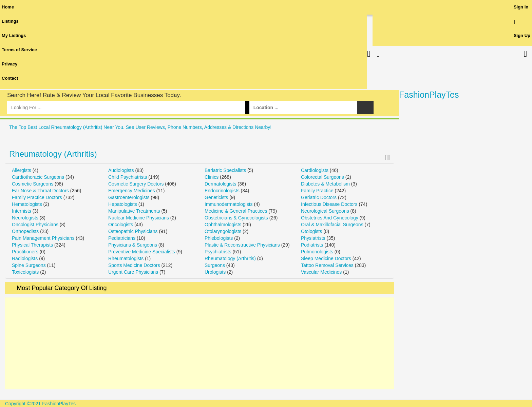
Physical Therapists (32, 245)
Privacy (9, 64)
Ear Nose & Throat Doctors (40, 191)
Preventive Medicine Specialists (142, 252)
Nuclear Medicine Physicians (139, 218)
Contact (10, 78)
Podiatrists (312, 245)
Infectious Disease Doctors (329, 204)
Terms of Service (19, 50)
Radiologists (25, 258)
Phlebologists (219, 238)
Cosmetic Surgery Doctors (136, 184)
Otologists (311, 231)
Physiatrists (313, 238)
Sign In (521, 7)
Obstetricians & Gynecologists (236, 218)
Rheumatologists (126, 258)
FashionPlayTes (429, 95)
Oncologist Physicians (35, 225)
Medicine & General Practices (236, 211)
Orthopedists (25, 231)
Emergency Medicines (132, 191)
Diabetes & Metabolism (325, 184)
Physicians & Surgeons (133, 245)
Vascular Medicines (321, 272)
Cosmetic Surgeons (33, 184)
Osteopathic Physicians (133, 231)
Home (8, 7)
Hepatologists (123, 204)
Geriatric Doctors (319, 197)
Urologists (215, 272)
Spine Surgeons (29, 265)
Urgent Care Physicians (133, 272)
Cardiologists (315, 170)
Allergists (22, 170)
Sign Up (522, 35)
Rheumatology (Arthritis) (53, 154)
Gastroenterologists (129, 197)
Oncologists (121, 225)
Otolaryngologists (223, 231)
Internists (22, 211)
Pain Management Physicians (43, 238)
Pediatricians (122, 238)
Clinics (212, 177)
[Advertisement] (199, 343)
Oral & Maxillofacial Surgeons (332, 225)
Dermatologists (220, 184)
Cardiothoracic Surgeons (38, 177)
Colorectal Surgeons (322, 177)
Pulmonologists (317, 252)
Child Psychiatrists (128, 177)
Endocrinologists (222, 191)
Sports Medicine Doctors (134, 265)
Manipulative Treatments (134, 211)
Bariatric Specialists (225, 170)
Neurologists (25, 218)
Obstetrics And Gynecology (330, 218)
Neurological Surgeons (325, 211)
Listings (10, 21)
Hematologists (27, 204)
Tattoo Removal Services (327, 265)
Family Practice (317, 191)
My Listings (14, 35)
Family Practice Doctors (37, 197)
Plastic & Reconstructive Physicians (242, 245)
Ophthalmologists (223, 225)
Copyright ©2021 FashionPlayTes (40, 404)
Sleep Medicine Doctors (326, 258)
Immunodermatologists (229, 204)
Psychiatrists (218, 252)
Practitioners (25, 252)
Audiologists (121, 170)
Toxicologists (25, 272)
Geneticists (216, 197)
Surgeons (215, 265)
